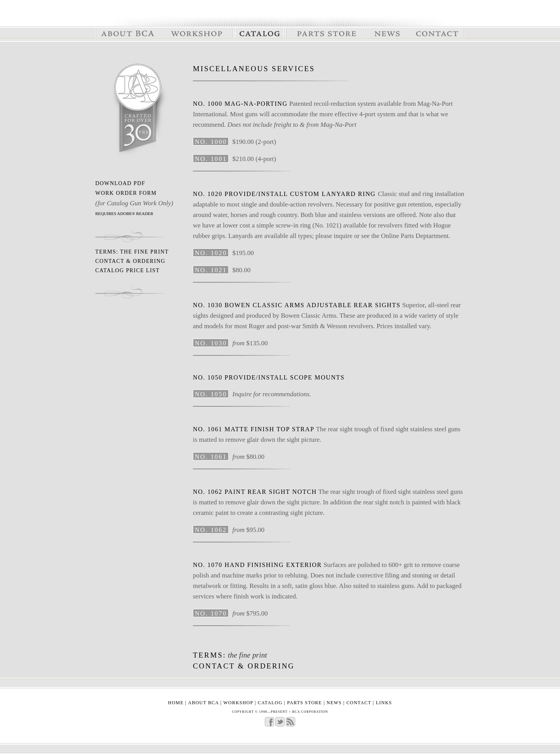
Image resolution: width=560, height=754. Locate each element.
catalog (270, 703)
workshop (238, 703)
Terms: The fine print (132, 252)
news (334, 703)
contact (359, 703)
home (176, 703)
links (384, 703)
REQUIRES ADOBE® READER (124, 213)
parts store (305, 703)
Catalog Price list (128, 270)
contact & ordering (130, 261)
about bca (204, 703)
